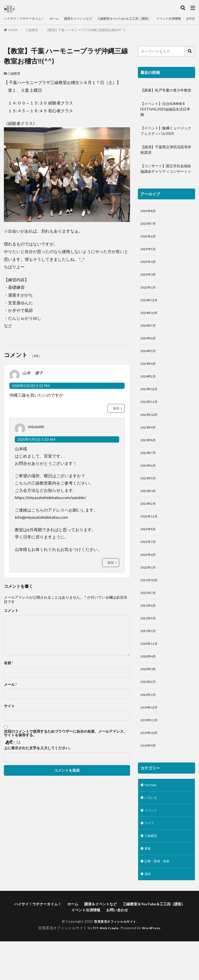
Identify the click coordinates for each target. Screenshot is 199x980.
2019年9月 (149, 778)
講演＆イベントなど (89, 19)
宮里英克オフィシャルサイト (115, 960)
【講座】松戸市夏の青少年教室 (166, 90)
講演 (148, 912)
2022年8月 (149, 548)
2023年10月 (150, 427)
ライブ (150, 858)
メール (10, 684)
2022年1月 (149, 589)
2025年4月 (149, 265)
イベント (152, 845)
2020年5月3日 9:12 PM (31, 386)
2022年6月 (149, 575)
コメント (11, 611)
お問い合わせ (117, 948)
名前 (9, 663)
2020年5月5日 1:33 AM (36, 439)
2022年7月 (149, 562)
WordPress (153, 966)
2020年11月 (150, 670)
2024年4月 (149, 373)
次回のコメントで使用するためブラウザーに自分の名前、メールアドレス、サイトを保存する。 (66, 733)
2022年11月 (150, 535)
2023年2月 (149, 521)
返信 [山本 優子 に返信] (116, 408)
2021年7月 (149, 616)
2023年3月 (149, 508)
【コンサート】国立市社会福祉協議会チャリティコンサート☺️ (166, 169)
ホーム (62, 19)
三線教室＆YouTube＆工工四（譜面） (141, 19)
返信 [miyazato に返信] (111, 562)
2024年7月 (149, 333)
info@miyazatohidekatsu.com (41, 517)
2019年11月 (150, 751)
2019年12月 (150, 737)
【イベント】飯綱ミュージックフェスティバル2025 (166, 131)
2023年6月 (149, 481)
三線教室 (32, 30)
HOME (13, 30)
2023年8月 (149, 454)
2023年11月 (150, 414)
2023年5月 (149, 495)
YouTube (152, 818)
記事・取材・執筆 (159, 899)
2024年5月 (149, 360)
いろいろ (152, 831)
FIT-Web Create (104, 966)
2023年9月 (149, 441)
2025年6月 (149, 238)
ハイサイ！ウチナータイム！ (27, 19)
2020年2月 (149, 710)
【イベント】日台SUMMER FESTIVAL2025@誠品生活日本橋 (165, 109)
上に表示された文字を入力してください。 (38, 748)
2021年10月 (150, 602)
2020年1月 (149, 724)
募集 (148, 885)
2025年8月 (149, 211)
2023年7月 (149, 468)
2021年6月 (149, 629)
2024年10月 (150, 319)
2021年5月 (149, 643)
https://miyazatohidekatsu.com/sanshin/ (50, 497)
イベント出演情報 (86, 948)
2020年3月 (149, 697)
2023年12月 (150, 400)
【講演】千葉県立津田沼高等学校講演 (166, 150)
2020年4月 (149, 683)
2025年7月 (149, 225)
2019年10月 (150, 764)
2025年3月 (149, 279)
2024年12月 (150, 306)
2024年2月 (149, 387)
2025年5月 (149, 252)
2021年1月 (149, 656)
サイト (9, 706)
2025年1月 (149, 292)
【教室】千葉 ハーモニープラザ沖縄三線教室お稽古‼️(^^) (86, 30)
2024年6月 (149, 346)
